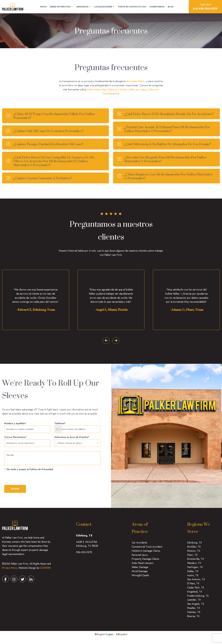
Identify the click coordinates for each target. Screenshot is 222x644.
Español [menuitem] (123, 636)
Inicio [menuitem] (43, 7)
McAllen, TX (194, 549)
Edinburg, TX (194, 545)
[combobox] (58, 429)
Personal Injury (140, 557)
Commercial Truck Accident (147, 549)
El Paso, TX (193, 586)
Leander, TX (194, 602)
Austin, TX (193, 577)
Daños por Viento (117, 89)
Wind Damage (140, 573)
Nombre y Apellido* (27, 428)
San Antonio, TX (196, 581)
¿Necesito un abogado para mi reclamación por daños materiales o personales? (165, 159)
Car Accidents (139, 545)
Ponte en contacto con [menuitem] (132, 7)
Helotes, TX (194, 614)
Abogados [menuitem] (82, 7)
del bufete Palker (135, 81)
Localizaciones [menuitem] (103, 7)
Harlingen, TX (195, 569)
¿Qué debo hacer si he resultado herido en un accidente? (169, 114)
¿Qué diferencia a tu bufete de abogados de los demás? (167, 144)
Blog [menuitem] (171, 7)
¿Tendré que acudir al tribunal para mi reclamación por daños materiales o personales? (167, 129)
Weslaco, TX (194, 565)
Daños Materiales (97, 89)
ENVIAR (15, 491)
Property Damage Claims (145, 561)
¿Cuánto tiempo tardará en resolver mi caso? (48, 144)
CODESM (45, 570)
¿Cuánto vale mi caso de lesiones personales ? (48, 131)
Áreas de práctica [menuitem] (60, 7)
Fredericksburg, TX (198, 598)
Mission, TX (194, 553)
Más (117, 94)
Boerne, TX (193, 618)
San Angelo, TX (196, 606)
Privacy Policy (10, 570)
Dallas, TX (193, 573)
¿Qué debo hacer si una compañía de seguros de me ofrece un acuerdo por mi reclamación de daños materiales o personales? (54, 161)
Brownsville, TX (195, 561)
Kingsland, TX (195, 594)
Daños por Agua (137, 89)
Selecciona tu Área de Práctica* (78, 441)
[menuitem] (104, 636)
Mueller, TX (194, 610)
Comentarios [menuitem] (157, 7)
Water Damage (140, 569)
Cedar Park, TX (196, 590)
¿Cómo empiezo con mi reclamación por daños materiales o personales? (168, 176)
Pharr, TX (192, 557)
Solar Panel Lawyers (143, 565)
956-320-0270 (84, 554)
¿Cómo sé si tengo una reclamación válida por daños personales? (54, 116)
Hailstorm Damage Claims (146, 553)
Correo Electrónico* (27, 442)
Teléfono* (78, 428)
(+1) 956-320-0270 (205, 9)
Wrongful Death (140, 577)
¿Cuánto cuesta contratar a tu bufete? (43, 178)
